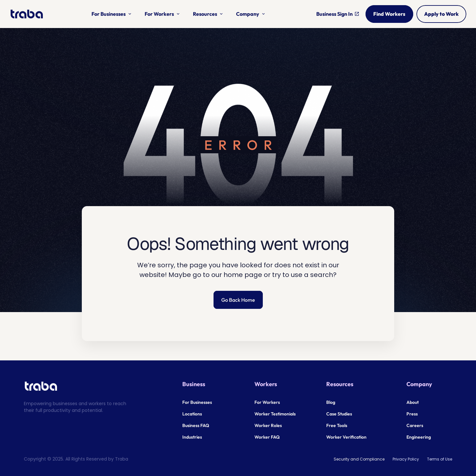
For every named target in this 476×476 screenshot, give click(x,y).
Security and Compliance (359, 459)
